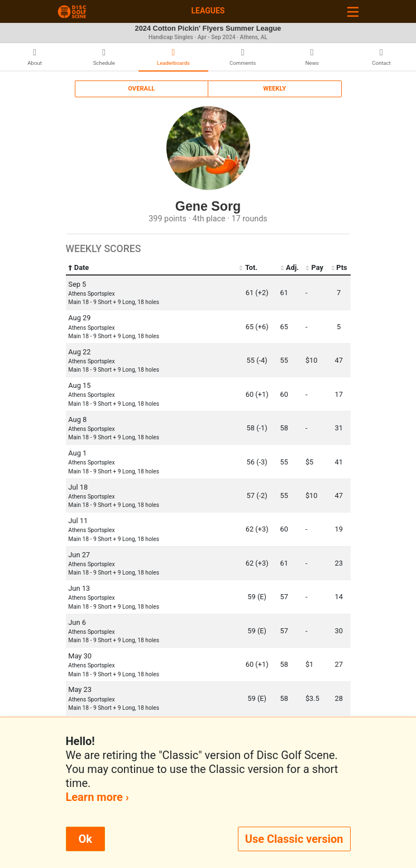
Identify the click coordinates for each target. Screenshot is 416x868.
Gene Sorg (208, 206)
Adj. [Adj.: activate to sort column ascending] (290, 268)
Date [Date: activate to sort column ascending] (78, 268)
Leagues (208, 11)
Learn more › (97, 797)
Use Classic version (294, 839)
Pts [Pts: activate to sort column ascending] (339, 268)
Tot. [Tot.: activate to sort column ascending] (248, 268)
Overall (141, 89)
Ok (85, 839)
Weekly (274, 89)
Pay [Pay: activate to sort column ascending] (314, 268)
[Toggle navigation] (353, 11)
